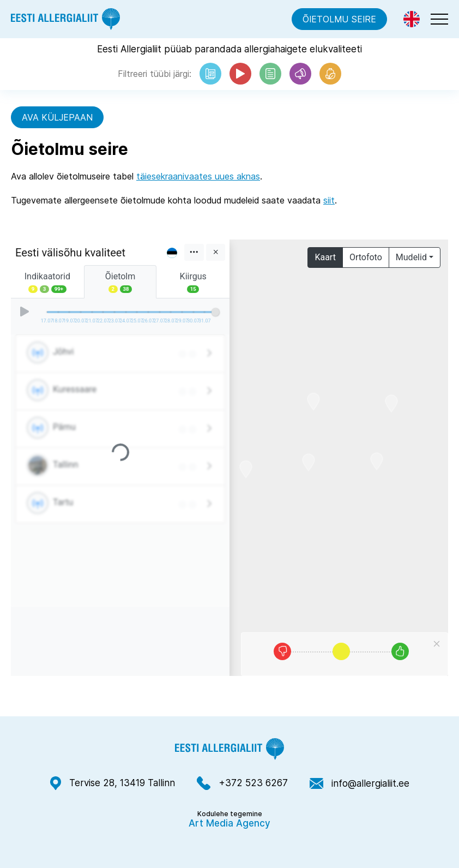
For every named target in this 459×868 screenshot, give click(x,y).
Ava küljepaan (57, 117)
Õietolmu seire (339, 19)
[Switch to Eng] (412, 19)
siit (329, 200)
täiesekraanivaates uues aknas (198, 176)
